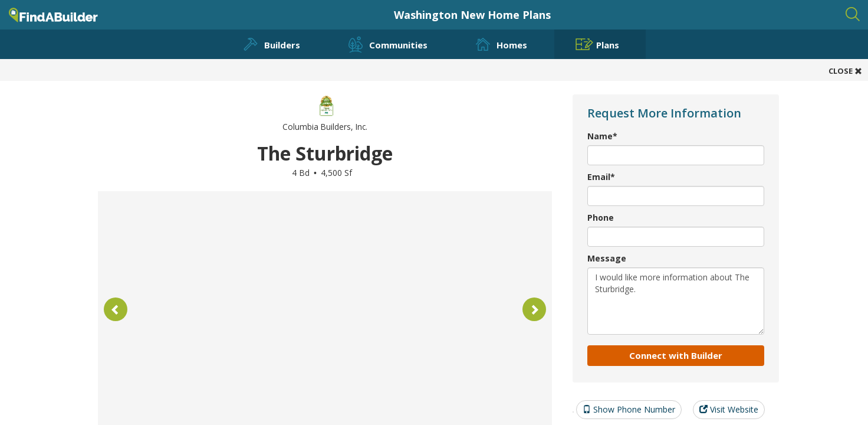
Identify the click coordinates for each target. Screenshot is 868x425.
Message (607, 258)
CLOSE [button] (845, 71)
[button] (116, 309)
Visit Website (729, 409)
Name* (602, 136)
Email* (601, 177)
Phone (601, 218)
